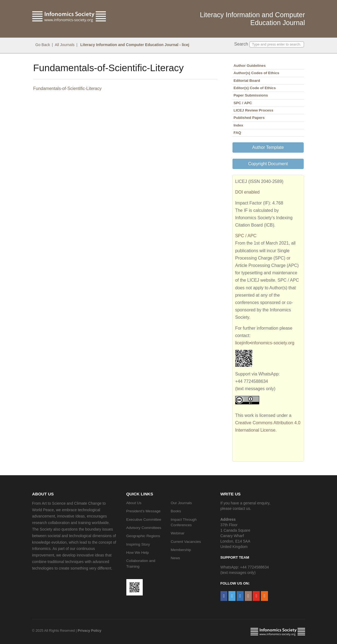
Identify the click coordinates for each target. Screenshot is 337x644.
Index (238, 125)
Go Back (43, 45)
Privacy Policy (90, 631)
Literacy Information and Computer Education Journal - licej (134, 45)
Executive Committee (144, 520)
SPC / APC (243, 103)
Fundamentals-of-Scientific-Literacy (68, 88)
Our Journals (181, 503)
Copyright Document (268, 164)
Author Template (268, 147)
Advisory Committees (144, 528)
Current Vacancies (186, 542)
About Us (134, 503)
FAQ (237, 133)
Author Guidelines (250, 66)
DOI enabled (247, 192)
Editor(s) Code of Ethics (255, 88)
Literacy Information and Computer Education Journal (253, 19)
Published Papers (249, 118)
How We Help (138, 553)
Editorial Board (247, 81)
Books (176, 511)
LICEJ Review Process (254, 110)
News (175, 558)
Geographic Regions (143, 536)
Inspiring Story (138, 544)
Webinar (178, 533)
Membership (181, 550)
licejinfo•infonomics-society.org (265, 343)
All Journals (65, 45)
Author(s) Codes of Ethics (257, 73)
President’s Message (144, 511)
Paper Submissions (251, 95)
